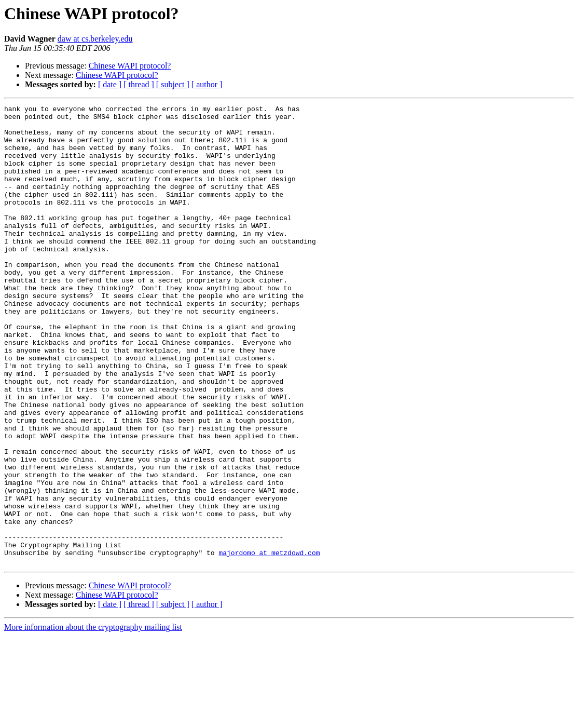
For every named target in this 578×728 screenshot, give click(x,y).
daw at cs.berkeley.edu (95, 39)
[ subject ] (173, 84)
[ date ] (110, 84)
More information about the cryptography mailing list (93, 719)
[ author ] (207, 84)
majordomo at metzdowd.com (269, 643)
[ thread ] (139, 84)
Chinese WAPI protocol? (130, 66)
